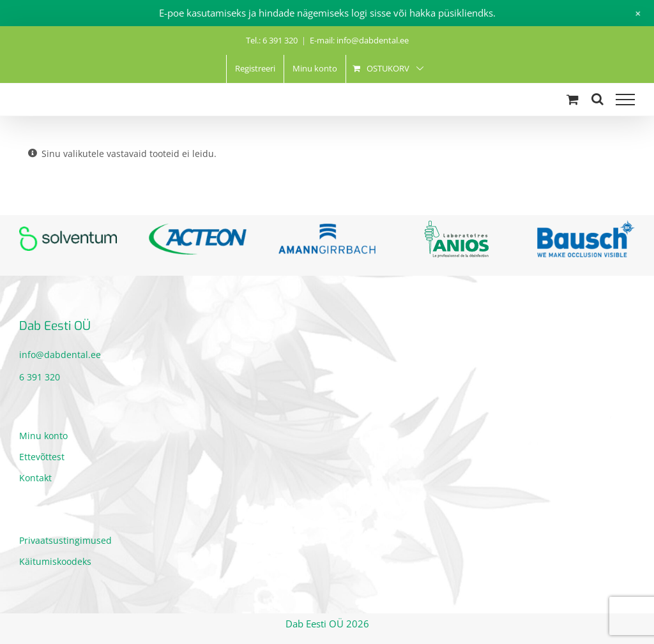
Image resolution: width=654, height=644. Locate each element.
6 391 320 (40, 377)
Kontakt (35, 478)
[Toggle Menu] (625, 100)
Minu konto (43, 436)
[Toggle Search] (597, 99)
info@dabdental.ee (60, 355)
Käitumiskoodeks (55, 561)
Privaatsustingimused (65, 540)
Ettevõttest (42, 457)
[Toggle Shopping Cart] (573, 99)
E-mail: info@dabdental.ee (359, 40)
